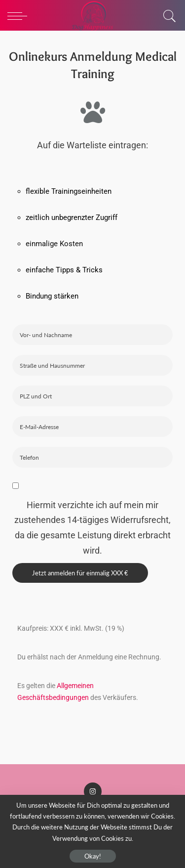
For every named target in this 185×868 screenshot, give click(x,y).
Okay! (93, 856)
